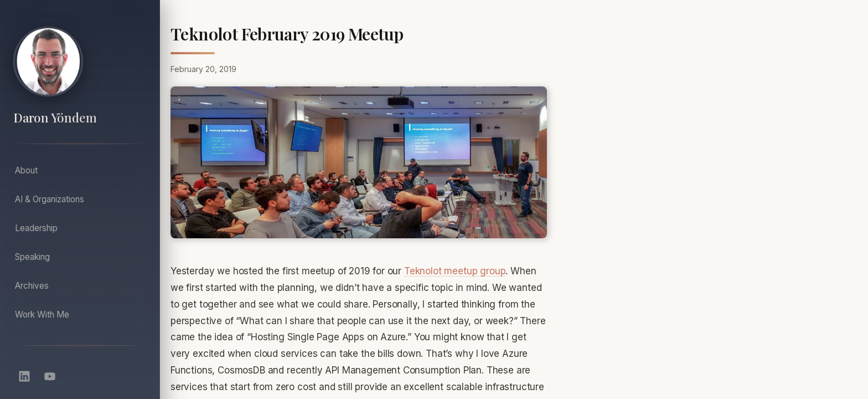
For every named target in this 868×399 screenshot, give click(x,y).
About (26, 170)
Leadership (36, 228)
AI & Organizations (50, 199)
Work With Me (42, 314)
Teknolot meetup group (455, 271)
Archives (32, 286)
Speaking (32, 257)
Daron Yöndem (55, 118)
